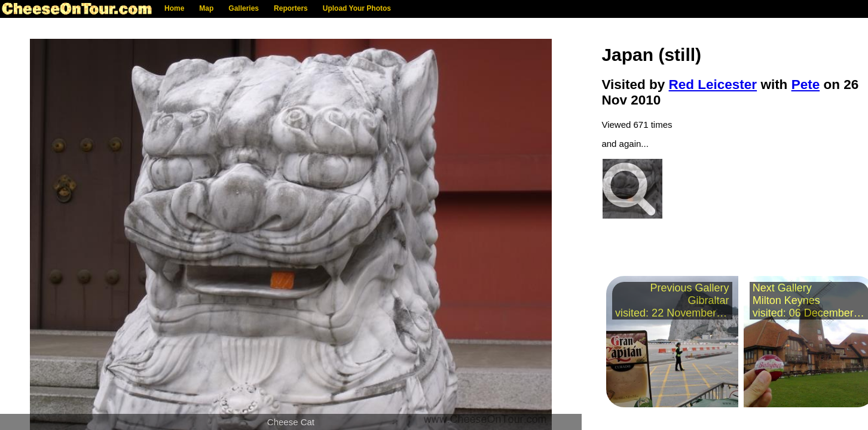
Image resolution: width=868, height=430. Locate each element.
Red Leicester (713, 85)
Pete (806, 85)
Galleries (244, 8)
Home (174, 8)
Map (206, 8)
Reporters (291, 8)
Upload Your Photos (357, 8)
